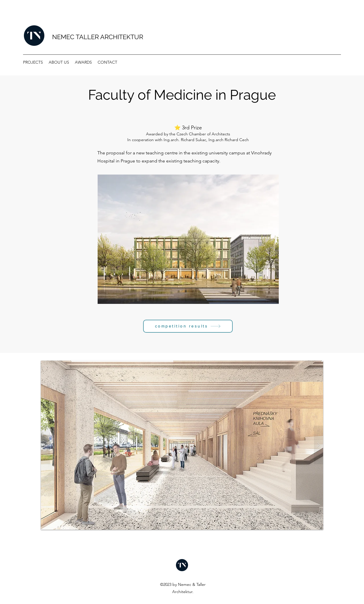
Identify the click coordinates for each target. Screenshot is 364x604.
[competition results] (188, 326)
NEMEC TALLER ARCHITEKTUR (98, 37)
